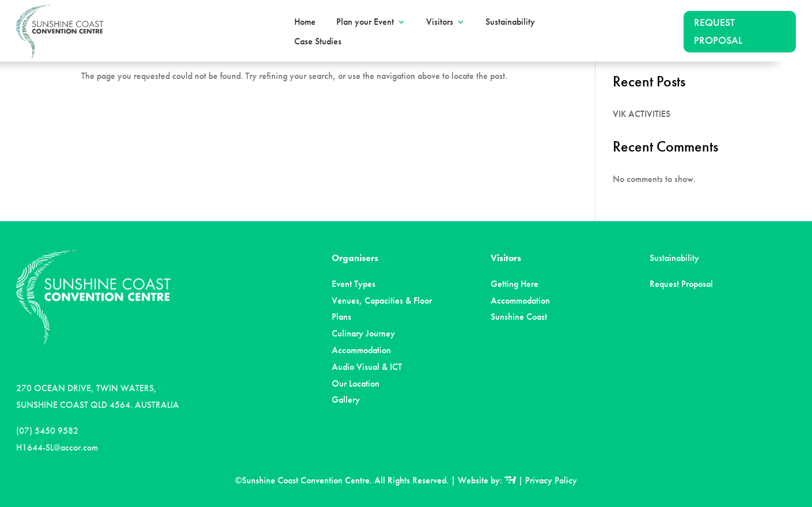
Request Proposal (681, 284)
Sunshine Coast (519, 317)
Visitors (440, 22)
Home (305, 22)
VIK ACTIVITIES (642, 114)
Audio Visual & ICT (367, 367)
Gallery (346, 400)
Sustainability (510, 22)
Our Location (356, 383)
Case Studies (318, 41)
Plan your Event (365, 22)
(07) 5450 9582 (47, 431)
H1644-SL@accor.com (57, 447)
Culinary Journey (363, 333)
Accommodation (361, 350)
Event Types (354, 284)
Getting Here (515, 284)
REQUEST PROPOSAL (718, 31)
